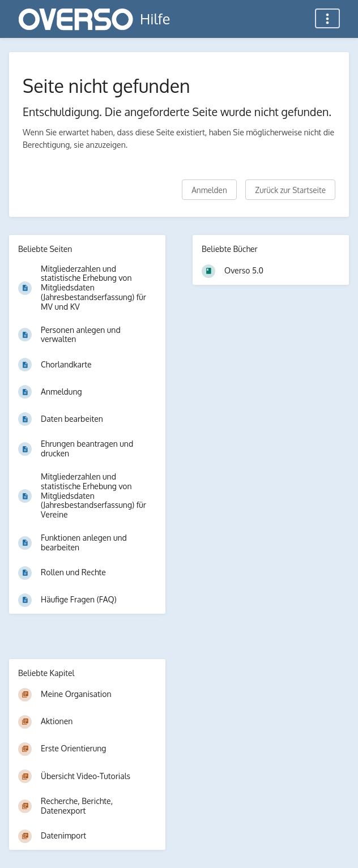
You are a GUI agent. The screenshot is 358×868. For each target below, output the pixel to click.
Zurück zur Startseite (290, 190)
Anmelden (209, 190)
